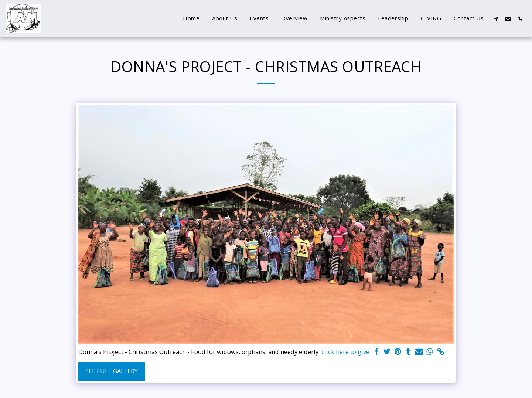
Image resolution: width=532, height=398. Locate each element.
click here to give (345, 352)
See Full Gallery (112, 371)
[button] (496, 18)
